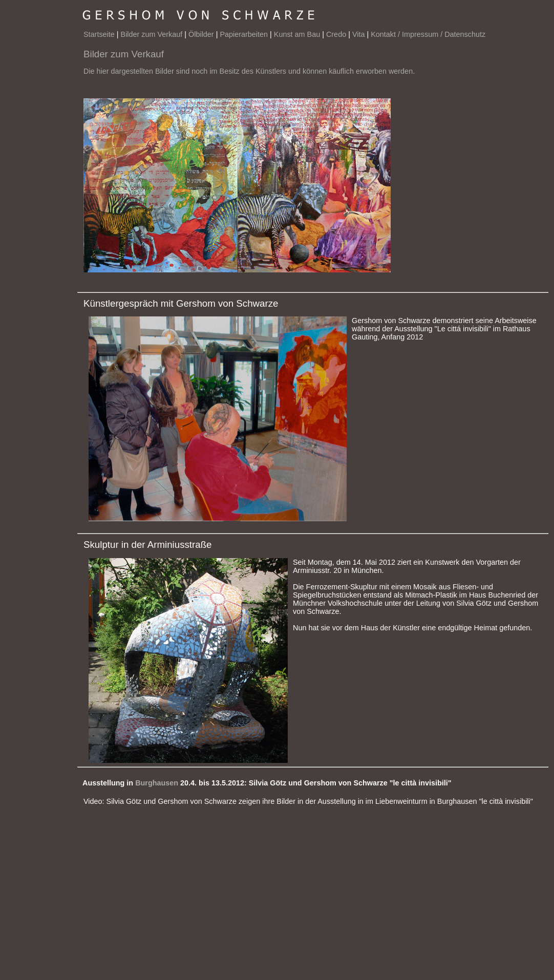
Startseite (99, 34)
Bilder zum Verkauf (152, 34)
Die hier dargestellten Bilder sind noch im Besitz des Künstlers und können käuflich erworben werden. (249, 71)
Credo (336, 34)
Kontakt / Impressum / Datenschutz (428, 34)
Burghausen (157, 783)
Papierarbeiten (244, 34)
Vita (359, 34)
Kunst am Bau (297, 34)
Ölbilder (201, 34)
